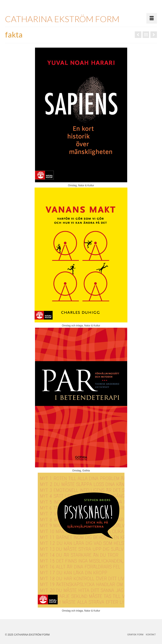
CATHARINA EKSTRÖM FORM (62, 19)
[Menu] (152, 18)
